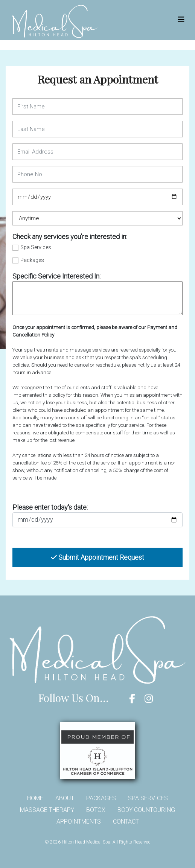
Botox (96, 810)
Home (35, 798)
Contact (126, 822)
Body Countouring (146, 810)
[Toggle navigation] (181, 20)
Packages (32, 260)
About (65, 798)
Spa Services (36, 247)
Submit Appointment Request (97, 557)
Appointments (79, 822)
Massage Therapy (47, 810)
